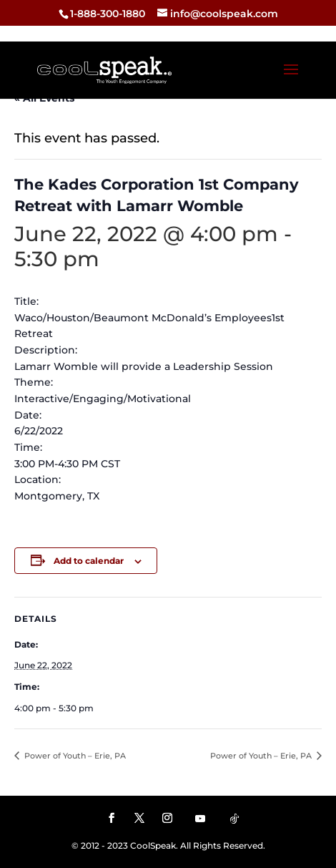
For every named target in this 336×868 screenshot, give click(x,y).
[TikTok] (234, 819)
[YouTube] (200, 819)
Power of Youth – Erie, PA (74, 756)
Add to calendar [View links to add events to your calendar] (89, 561)
